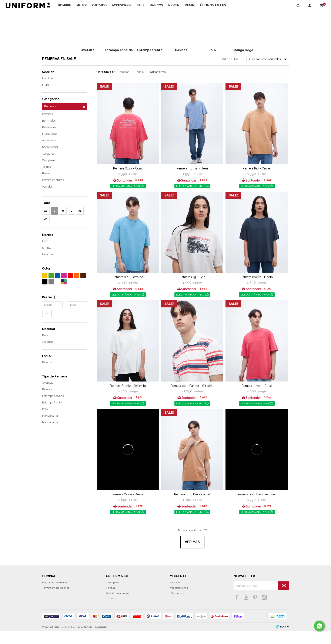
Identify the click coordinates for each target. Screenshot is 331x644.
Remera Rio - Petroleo (128, 290)
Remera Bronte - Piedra (257, 290)
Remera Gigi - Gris (192, 290)
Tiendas (111, 601)
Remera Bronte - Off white (128, 399)
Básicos (156, 5)
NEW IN (174, 5)
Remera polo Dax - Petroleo (257, 507)
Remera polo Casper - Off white (192, 399)
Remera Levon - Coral (257, 399)
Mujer (82, 5)
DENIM (190, 5)
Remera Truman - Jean (192, 181)
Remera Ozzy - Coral (128, 181)
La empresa (113, 595)
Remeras (123, 85)
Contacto (111, 611)
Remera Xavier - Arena (128, 507)
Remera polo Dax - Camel (192, 507)
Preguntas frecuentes (55, 595)
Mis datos (175, 595)
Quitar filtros (158, 85)
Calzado (99, 5)
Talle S (140, 85)
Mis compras (177, 606)
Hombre (64, 5)
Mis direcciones (179, 601)
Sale (141, 5)
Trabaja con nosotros (117, 606)
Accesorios (122, 5)
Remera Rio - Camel (257, 181)
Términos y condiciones (56, 601)
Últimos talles (213, 5)
